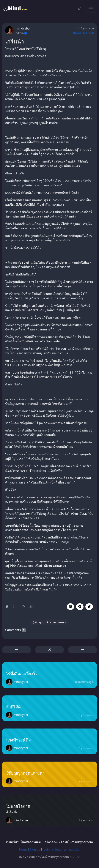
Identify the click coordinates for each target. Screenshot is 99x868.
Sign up (35, 849)
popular (74, 849)
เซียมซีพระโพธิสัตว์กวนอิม (23, 842)
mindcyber (23, 28)
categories (59, 849)
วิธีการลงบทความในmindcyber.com (69, 842)
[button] (80, 607)
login (46, 849)
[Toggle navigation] (91, 9)
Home (23, 849)
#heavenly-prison (83, 33)
